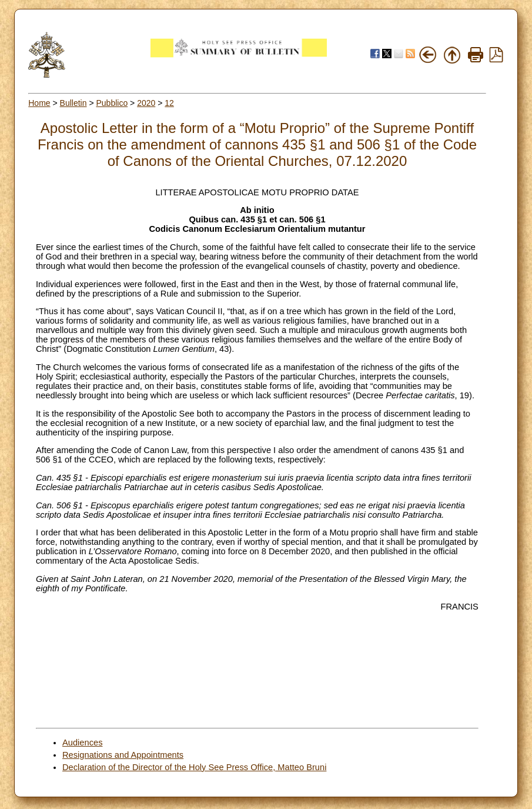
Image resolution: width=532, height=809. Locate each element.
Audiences (82, 743)
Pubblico (112, 103)
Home (39, 103)
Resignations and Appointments (123, 755)
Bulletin (73, 103)
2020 (146, 103)
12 (169, 103)
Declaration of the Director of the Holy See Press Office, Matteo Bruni (194, 767)
